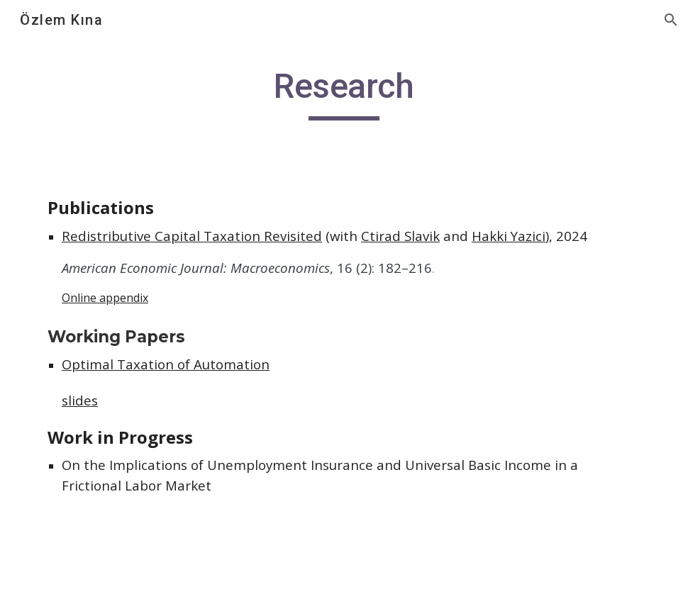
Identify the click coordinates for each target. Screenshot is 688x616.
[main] (344, 93)
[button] (671, 20)
